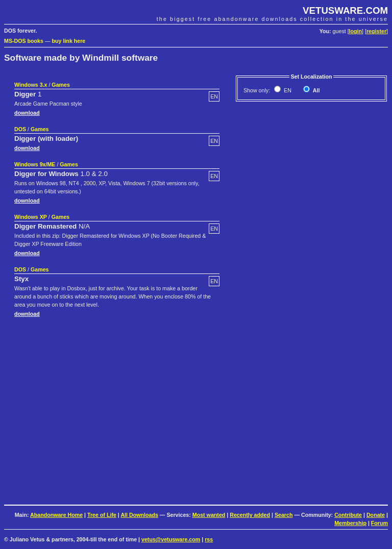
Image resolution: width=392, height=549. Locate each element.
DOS (20, 129)
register (376, 31)
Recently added (250, 515)
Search (284, 515)
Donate (376, 515)
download (27, 113)
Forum (379, 523)
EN (287, 90)
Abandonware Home (56, 515)
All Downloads (139, 515)
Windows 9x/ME (35, 164)
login (356, 31)
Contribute (348, 515)
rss (209, 539)
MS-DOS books (24, 41)
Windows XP (31, 217)
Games (61, 85)
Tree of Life (102, 515)
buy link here (69, 41)
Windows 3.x (31, 85)
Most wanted (209, 515)
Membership (350, 523)
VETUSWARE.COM (345, 10)
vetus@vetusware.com (171, 539)
